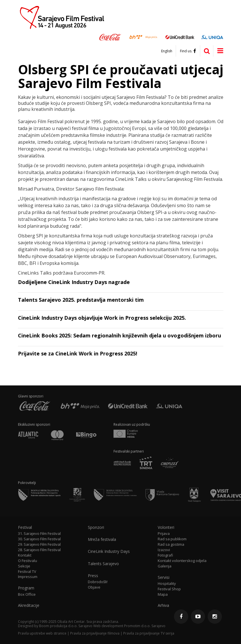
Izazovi (164, 550)
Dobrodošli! (98, 582)
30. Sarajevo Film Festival (39, 539)
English (167, 51)
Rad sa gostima (171, 544)
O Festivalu (28, 561)
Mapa (163, 594)
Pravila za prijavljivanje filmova (95, 633)
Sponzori (96, 527)
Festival (25, 527)
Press (93, 576)
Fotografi (165, 555)
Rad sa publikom (172, 539)
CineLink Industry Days (109, 551)
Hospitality (167, 584)
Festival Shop (169, 589)
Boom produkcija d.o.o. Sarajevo (66, 626)
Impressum (28, 577)
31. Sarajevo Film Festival (39, 534)
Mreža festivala (102, 539)
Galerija (165, 566)
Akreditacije (29, 605)
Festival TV (27, 572)
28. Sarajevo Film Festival (39, 550)
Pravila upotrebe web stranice (42, 633)
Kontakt (25, 555)
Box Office (27, 594)
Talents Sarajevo (103, 564)
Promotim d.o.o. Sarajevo (145, 626)
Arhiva (163, 605)
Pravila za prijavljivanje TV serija (149, 633)
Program (26, 588)
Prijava (164, 534)
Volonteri (166, 527)
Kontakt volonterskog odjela (182, 561)
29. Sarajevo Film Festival (39, 544)
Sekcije (24, 566)
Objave (94, 587)
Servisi (164, 577)
